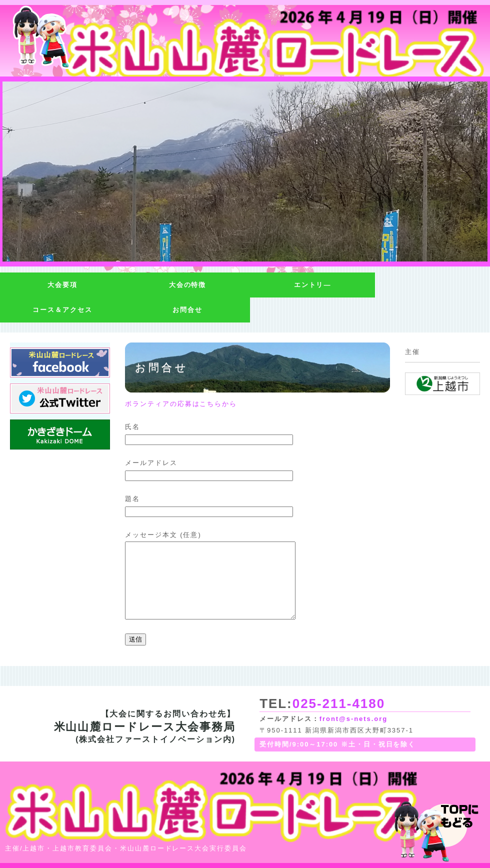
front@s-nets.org (353, 719)
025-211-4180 (339, 703)
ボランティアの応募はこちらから (181, 404)
